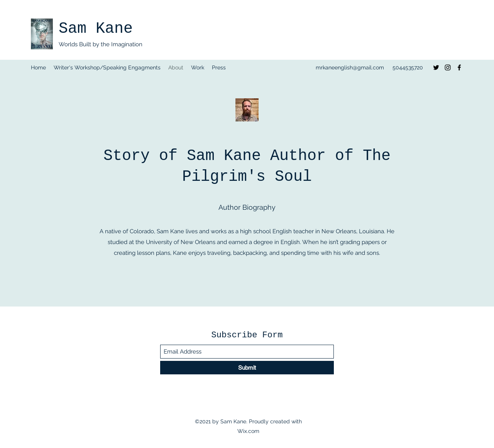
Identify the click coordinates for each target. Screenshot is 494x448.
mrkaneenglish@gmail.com (350, 67)
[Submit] (247, 368)
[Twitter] (436, 67)
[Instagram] (448, 67)
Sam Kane (96, 29)
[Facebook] (459, 67)
